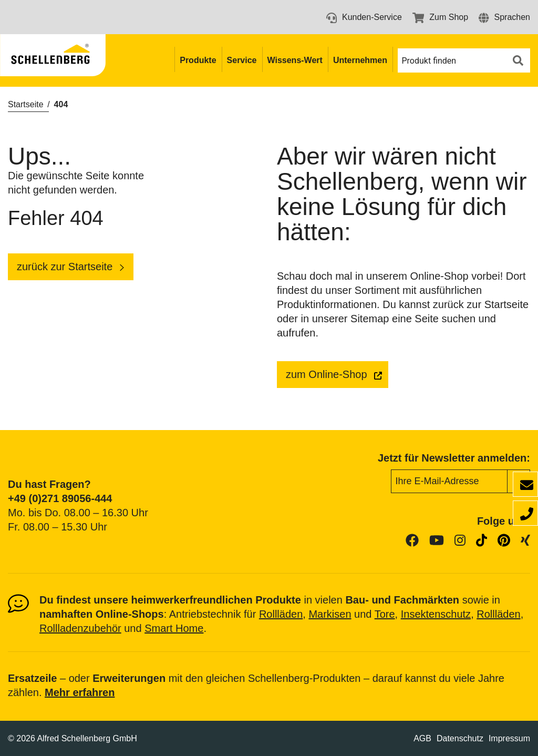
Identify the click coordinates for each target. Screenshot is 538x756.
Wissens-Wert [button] (295, 60)
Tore (385, 614)
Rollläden (281, 614)
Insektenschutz (436, 614)
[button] (504, 17)
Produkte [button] (198, 60)
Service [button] (242, 60)
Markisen (330, 614)
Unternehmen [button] (360, 60)
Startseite (26, 104)
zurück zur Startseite (65, 267)
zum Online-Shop (327, 374)
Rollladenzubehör (80, 628)
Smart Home (174, 628)
